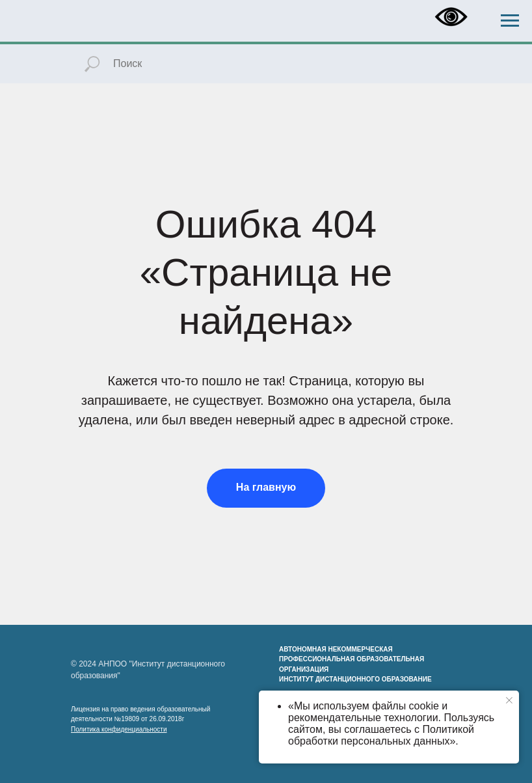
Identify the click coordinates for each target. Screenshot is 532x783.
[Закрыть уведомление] (509, 700)
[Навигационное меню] (510, 21)
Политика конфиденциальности (119, 729)
